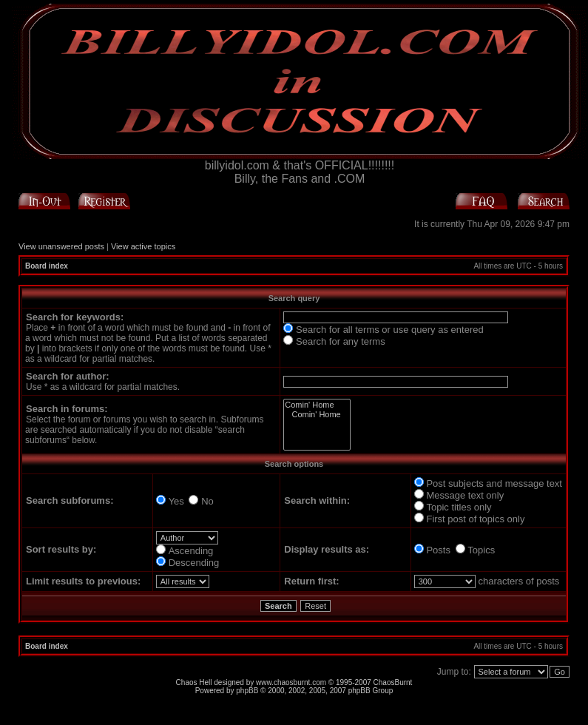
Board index (47, 266)
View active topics (143, 246)
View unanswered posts (61, 246)
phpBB (247, 691)
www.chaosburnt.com (291, 682)
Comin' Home (317, 405)
